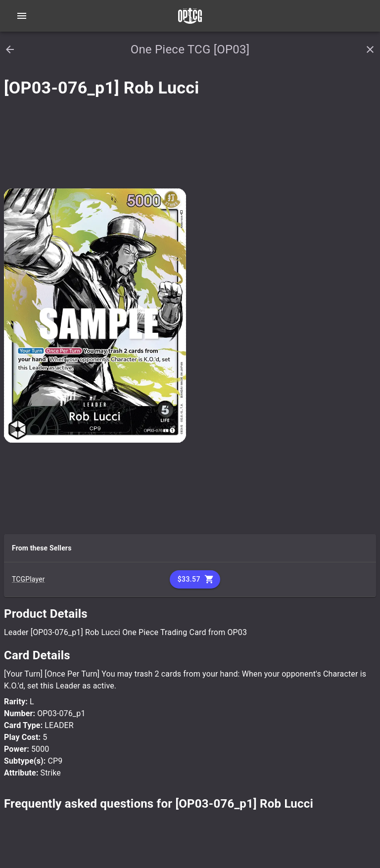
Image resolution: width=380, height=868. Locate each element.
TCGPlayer (28, 579)
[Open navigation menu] (22, 16)
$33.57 (195, 579)
